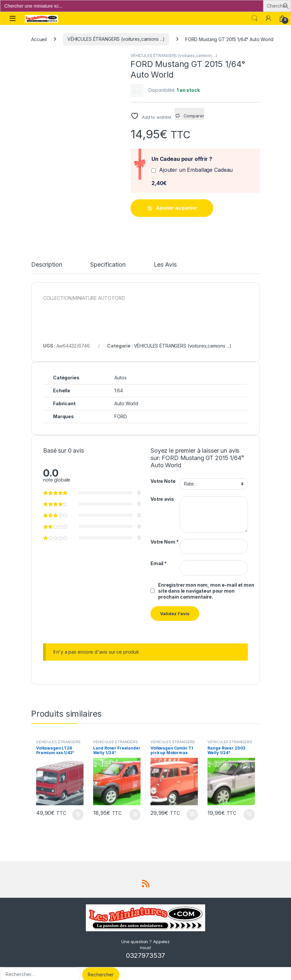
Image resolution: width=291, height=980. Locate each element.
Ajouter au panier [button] (78, 809)
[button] (286, 5)
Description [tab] (47, 259)
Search (255, 18)
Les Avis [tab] (165, 259)
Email (159, 557)
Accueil (39, 39)
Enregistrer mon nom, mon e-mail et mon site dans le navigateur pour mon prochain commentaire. (206, 585)
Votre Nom (164, 536)
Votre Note (163, 475)
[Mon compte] (268, 18)
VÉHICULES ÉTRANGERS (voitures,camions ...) (116, 39)
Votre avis (162, 493)
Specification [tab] (108, 259)
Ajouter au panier (177, 208)
